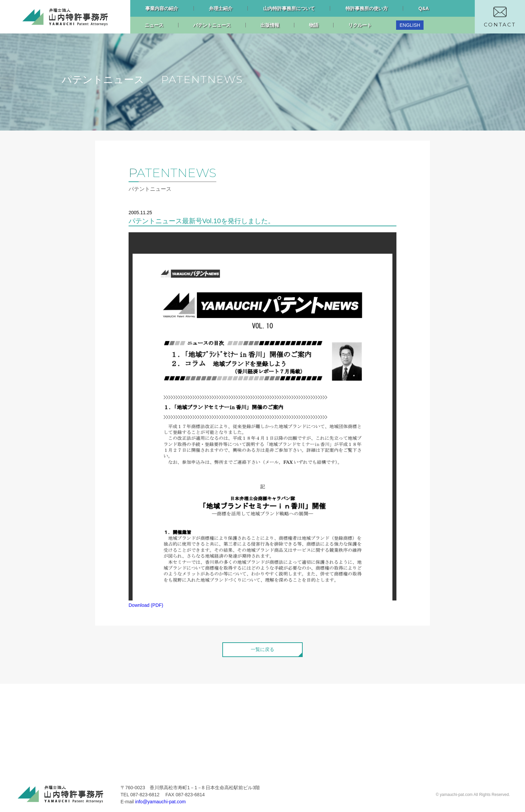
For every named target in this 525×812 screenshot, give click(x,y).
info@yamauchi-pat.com (161, 802)
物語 (314, 25)
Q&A (424, 8)
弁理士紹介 (221, 8)
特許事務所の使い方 (367, 8)
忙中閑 (168, 756)
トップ (69, 705)
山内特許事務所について (289, 8)
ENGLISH (410, 25)
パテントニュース (212, 25)
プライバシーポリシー (269, 715)
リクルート (360, 25)
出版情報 (270, 25)
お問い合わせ (259, 705)
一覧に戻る (262, 649)
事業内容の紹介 (162, 8)
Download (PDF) (146, 605)
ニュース (154, 25)
